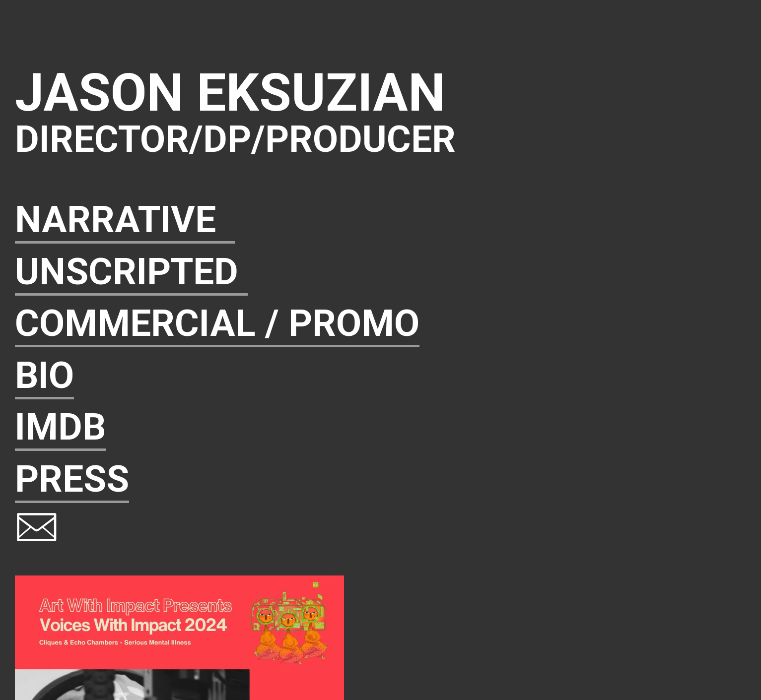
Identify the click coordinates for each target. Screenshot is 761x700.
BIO (44, 375)
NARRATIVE (125, 220)
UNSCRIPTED (131, 272)
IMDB (60, 427)
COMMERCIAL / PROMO (217, 323)
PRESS (72, 479)
